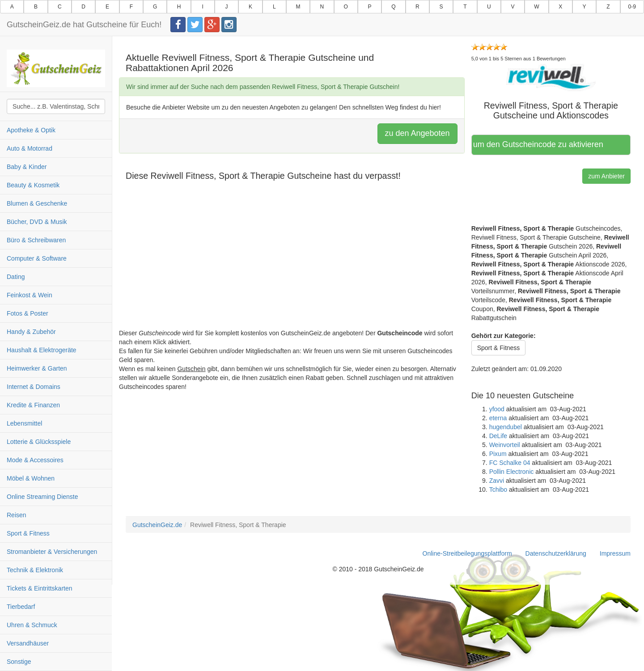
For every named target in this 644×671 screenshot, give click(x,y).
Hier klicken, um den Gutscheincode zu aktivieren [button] (539, 144)
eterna (498, 418)
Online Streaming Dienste (42, 497)
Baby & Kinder (27, 167)
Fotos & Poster (28, 313)
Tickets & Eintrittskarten (40, 588)
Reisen (17, 515)
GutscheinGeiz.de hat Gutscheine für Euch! (84, 25)
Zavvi (497, 481)
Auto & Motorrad (30, 148)
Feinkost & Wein (30, 295)
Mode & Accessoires (35, 460)
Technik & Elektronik (35, 570)
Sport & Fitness (28, 533)
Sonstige (19, 662)
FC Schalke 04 (510, 463)
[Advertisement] (292, 266)
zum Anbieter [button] (606, 176)
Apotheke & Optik (31, 130)
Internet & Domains (34, 387)
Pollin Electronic (512, 472)
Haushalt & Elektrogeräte (42, 350)
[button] (551, 77)
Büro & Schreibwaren (36, 240)
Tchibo (498, 490)
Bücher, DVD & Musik (37, 222)
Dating (16, 277)
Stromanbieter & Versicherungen (52, 552)
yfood (497, 409)
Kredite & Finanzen (33, 405)
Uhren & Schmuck (32, 625)
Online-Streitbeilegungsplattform (467, 553)
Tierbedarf (21, 607)
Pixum (498, 454)
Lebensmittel (24, 423)
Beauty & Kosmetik (33, 185)
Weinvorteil (505, 445)
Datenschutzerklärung (556, 553)
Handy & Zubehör (31, 332)
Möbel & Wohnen (31, 478)
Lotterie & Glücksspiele (39, 442)
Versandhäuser (28, 643)
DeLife (498, 436)
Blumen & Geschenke (37, 203)
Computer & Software (37, 258)
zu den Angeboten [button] (417, 133)
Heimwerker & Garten (37, 368)
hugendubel (506, 427)
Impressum (615, 553)
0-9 (632, 7)
